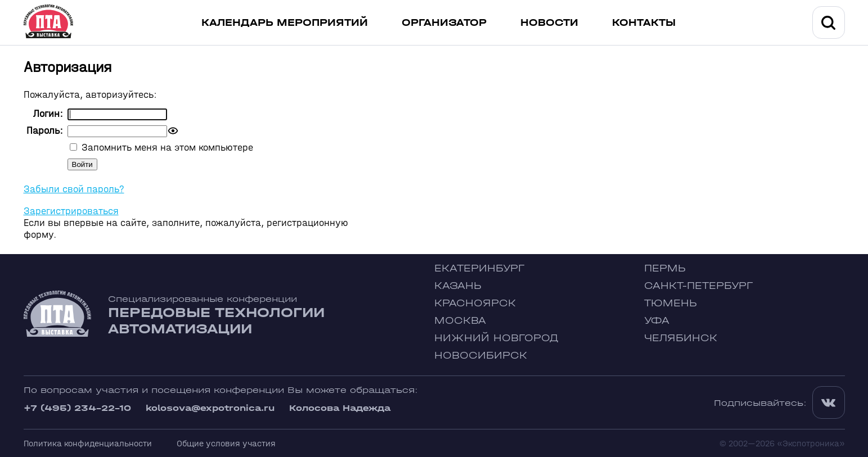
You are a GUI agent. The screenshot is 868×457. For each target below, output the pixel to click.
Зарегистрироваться (71, 211)
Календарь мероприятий (285, 23)
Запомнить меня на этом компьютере (166, 148)
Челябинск (681, 338)
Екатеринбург (479, 268)
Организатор (444, 23)
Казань (458, 286)
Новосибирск (481, 356)
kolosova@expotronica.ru (210, 408)
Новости (549, 23)
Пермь (665, 268)
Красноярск (475, 303)
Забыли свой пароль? (74, 189)
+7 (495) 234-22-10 (77, 408)
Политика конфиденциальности (88, 443)
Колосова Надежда (340, 408)
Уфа (657, 321)
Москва (460, 321)
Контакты (644, 23)
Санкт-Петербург (698, 286)
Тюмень (671, 303)
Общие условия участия (226, 443)
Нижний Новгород (496, 338)
